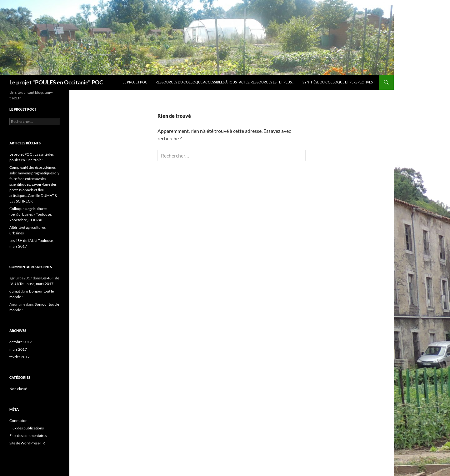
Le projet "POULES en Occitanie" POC (56, 82)
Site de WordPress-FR (27, 443)
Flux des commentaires (28, 436)
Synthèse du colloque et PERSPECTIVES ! (339, 82)
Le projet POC (135, 82)
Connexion (18, 421)
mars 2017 (18, 349)
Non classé (18, 389)
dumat (15, 291)
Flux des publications (27, 428)
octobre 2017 (21, 342)
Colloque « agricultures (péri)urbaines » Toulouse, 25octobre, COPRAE (31, 214)
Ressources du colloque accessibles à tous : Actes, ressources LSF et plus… (225, 82)
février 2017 (20, 357)
